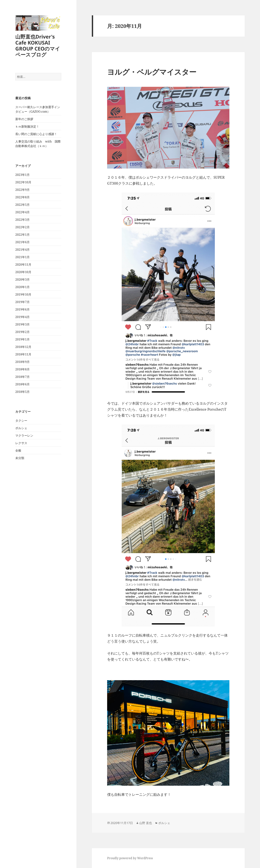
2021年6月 (22, 242)
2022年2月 (22, 227)
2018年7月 (22, 377)
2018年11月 (23, 354)
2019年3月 (22, 324)
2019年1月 (22, 339)
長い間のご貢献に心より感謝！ (36, 134)
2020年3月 (22, 279)
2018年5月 (22, 392)
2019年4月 (22, 317)
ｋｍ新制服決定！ (27, 126)
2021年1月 (22, 257)
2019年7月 (22, 302)
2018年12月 (23, 347)
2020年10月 (23, 272)
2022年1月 (22, 235)
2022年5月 (22, 205)
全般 (18, 450)
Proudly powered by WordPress (130, 858)
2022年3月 (22, 220)
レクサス (21, 443)
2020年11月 (23, 265)
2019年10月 (23, 294)
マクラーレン (24, 435)
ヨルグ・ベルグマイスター (152, 72)
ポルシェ (21, 428)
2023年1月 (22, 175)
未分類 (20, 458)
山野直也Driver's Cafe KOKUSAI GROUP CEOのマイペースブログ (38, 46)
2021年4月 (22, 250)
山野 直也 (146, 823)
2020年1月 (22, 287)
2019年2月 (22, 332)
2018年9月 (22, 362)
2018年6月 (22, 384)
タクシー (21, 421)
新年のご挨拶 (24, 119)
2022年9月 (22, 190)
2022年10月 (23, 182)
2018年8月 (22, 369)
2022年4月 (22, 212)
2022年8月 (22, 197)
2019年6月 (22, 309)
